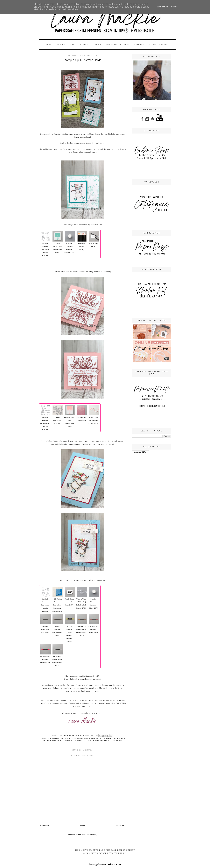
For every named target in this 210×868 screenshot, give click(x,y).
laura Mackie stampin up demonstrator (97, 739)
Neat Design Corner (111, 864)
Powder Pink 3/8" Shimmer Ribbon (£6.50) (93, 420)
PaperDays (139, 44)
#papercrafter (69, 739)
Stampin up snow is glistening (77, 741)
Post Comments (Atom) (88, 834)
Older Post (121, 826)
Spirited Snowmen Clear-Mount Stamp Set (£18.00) (45, 250)
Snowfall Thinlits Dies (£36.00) (57, 420)
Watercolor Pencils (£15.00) (81, 247)
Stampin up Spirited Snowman (107, 741)
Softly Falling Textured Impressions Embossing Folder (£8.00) (57, 605)
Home (49, 44)
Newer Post (44, 826)
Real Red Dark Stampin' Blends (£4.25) (93, 629)
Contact (97, 44)
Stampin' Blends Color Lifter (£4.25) (45, 629)
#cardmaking (54, 739)
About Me (61, 44)
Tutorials (83, 44)
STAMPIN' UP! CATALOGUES (117, 44)
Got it (174, 7)
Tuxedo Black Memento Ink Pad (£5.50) (69, 602)
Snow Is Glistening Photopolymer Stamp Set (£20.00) (45, 423)
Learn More (163, 7)
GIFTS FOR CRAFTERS (158, 44)
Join (72, 44)
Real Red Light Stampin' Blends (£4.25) (45, 659)
